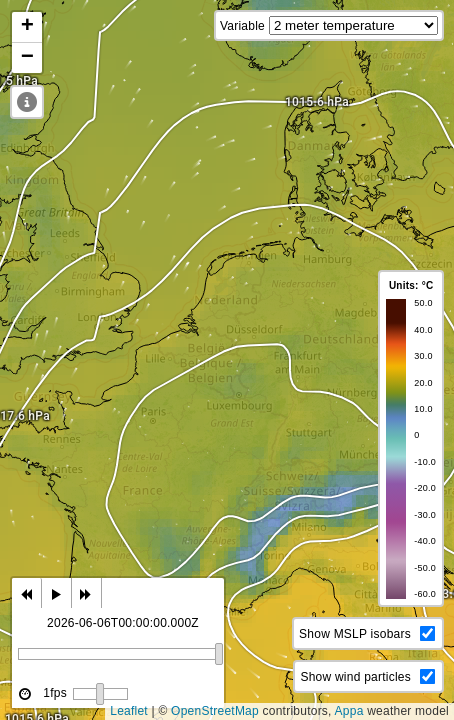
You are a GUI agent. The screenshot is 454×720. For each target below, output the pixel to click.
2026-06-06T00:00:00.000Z (123, 623)
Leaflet (129, 711)
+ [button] (27, 27)
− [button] (27, 58)
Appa (349, 711)
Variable (242, 26)
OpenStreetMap (215, 711)
